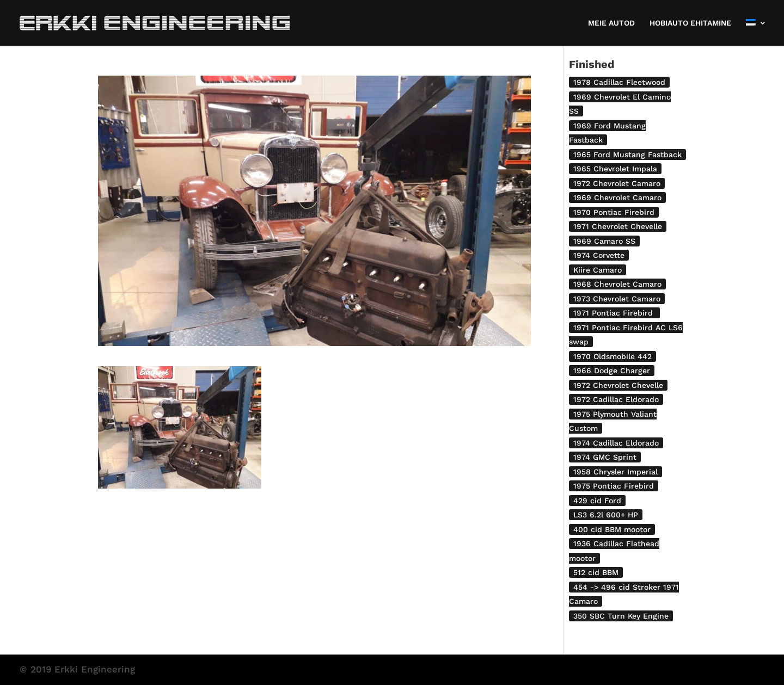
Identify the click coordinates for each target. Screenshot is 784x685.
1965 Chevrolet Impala (615, 169)
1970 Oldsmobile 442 (612, 356)
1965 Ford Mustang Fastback (627, 155)
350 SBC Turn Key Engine (621, 616)
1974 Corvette (599, 255)
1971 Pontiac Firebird (614, 313)
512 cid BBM (596, 572)
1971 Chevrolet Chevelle (618, 226)
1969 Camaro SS (604, 241)
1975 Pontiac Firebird (614, 486)
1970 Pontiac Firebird (614, 212)
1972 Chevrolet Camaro (617, 183)
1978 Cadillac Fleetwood (619, 82)
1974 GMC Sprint (605, 457)
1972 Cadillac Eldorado (616, 399)
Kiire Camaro (598, 270)
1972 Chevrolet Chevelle (618, 385)
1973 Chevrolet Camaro (617, 299)
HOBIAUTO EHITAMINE (690, 23)
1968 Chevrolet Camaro (617, 284)
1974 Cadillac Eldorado (616, 443)
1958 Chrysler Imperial (615, 472)
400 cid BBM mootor (612, 529)
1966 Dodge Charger (612, 371)
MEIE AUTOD (611, 23)
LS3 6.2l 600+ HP (606, 515)
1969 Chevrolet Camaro (617, 198)
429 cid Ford (597, 501)
